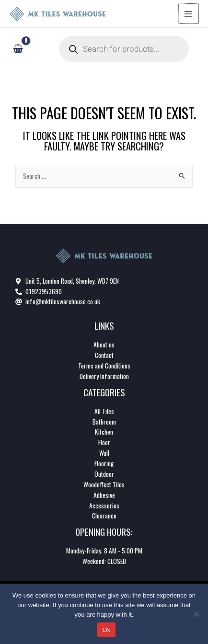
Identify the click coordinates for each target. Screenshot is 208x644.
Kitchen (104, 432)
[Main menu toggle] (189, 14)
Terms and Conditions (104, 366)
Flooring (104, 463)
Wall (104, 453)
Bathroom (104, 422)
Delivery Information (104, 376)
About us (104, 345)
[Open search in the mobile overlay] (124, 49)
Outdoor (104, 474)
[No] (196, 614)
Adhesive (104, 495)
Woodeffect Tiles (104, 484)
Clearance (104, 516)
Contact (104, 355)
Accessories (104, 506)
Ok (106, 630)
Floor (104, 442)
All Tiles (104, 411)
